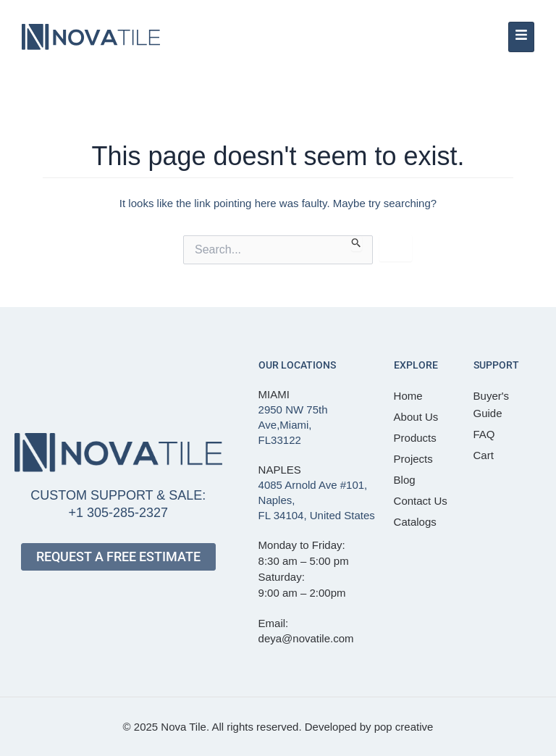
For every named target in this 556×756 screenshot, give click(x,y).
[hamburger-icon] (521, 37)
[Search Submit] (357, 243)
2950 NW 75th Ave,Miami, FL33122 (293, 425)
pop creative (404, 727)
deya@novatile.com (306, 638)
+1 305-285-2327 (118, 513)
